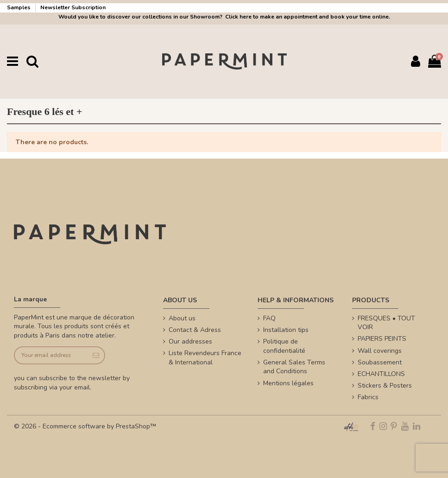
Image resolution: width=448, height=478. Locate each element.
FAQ (269, 318)
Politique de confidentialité (284, 346)
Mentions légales (288, 383)
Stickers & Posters (385, 386)
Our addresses (190, 341)
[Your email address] (50, 355)
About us (182, 318)
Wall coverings (380, 351)
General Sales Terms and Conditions (294, 367)
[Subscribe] (95, 355)
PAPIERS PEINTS (382, 339)
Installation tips (286, 330)
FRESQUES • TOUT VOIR (386, 323)
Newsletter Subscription (73, 7)
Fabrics (368, 397)
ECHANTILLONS (381, 374)
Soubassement (380, 362)
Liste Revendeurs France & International (205, 358)
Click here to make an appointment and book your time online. (307, 17)
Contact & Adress (195, 330)
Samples (19, 7)
